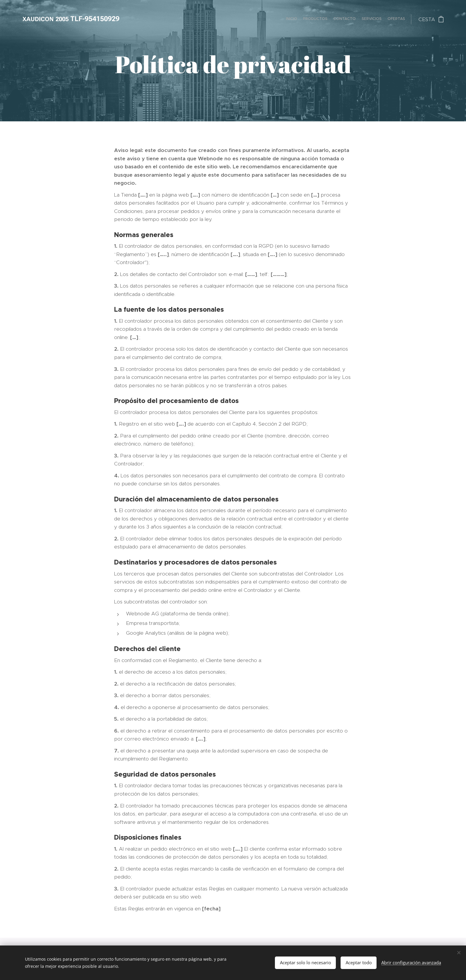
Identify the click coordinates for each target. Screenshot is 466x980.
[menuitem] (382, 19)
